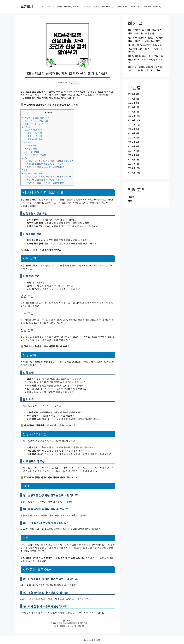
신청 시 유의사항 (30, 152)
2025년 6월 (133, 142)
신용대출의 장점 (34, 124)
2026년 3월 (133, 103)
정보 (68, 620)
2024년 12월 (134, 168)
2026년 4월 (133, 99)
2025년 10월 (134, 125)
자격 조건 (27, 127)
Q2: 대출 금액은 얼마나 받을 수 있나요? (45, 164)
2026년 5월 (133, 94)
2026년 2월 (133, 107)
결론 (25, 170)
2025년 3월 (133, 155)
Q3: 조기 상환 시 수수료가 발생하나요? (44, 167)
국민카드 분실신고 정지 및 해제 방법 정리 (69, 626)
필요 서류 (31, 149)
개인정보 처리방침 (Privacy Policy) (98, 6)
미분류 (131, 196)
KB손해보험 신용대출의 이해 (36, 117)
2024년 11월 (134, 172)
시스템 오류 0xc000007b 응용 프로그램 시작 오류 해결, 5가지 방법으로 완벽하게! (145, 48)
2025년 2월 (133, 159)
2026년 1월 (133, 112)
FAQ (25, 158)
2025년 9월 (133, 129)
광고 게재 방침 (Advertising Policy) (63, 6)
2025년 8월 (133, 133)
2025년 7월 (133, 138)
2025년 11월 (134, 120)
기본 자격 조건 (33, 130)
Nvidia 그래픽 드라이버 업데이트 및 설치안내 (69, 623)
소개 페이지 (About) (152, 6)
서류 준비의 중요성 (35, 155)
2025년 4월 (133, 151)
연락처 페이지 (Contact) (128, 6)
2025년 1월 (133, 164)
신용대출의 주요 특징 (36, 121)
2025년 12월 (134, 116)
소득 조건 (35, 136)
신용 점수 (35, 139)
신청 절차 (27, 142)
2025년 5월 (133, 146)
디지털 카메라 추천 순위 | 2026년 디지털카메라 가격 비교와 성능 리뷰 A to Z (146, 59)
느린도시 (27, 6)
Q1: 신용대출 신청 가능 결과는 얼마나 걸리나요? (49, 161)
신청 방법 (31, 145)
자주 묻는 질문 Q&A (32, 173)
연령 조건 (35, 133)
